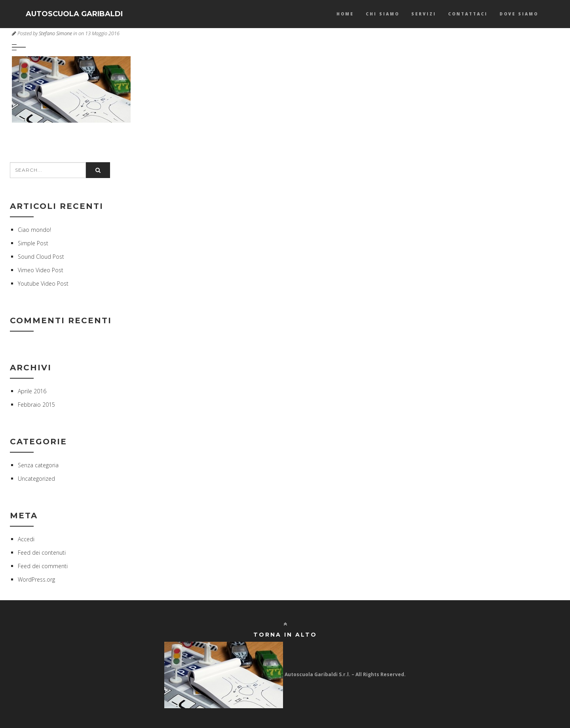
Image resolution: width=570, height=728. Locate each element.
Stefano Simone (55, 33)
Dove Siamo (519, 14)
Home (345, 14)
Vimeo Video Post (41, 270)
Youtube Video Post (43, 283)
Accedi (26, 539)
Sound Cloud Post (41, 257)
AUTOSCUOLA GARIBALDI (74, 14)
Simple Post (33, 243)
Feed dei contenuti (42, 553)
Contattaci (468, 14)
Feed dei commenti (43, 566)
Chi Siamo (383, 14)
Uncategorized (36, 479)
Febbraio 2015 (36, 405)
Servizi (424, 14)
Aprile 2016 (32, 391)
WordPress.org (36, 579)
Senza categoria (38, 465)
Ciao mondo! (34, 230)
